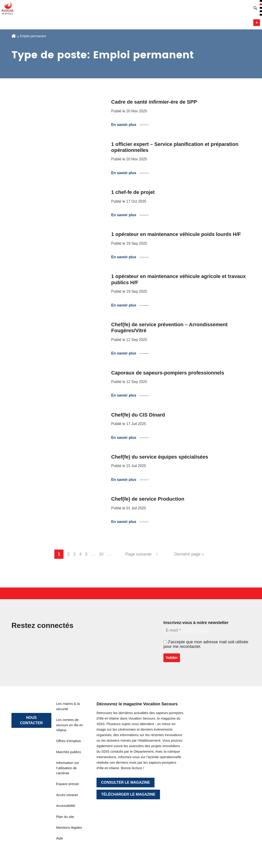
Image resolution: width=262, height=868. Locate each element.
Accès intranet (67, 795)
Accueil (14, 36)
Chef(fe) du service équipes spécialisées (160, 457)
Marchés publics (69, 752)
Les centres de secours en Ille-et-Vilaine (70, 725)
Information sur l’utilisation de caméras (68, 768)
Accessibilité (66, 806)
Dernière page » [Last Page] (189, 554)
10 (101, 554)
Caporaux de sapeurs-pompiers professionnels (168, 373)
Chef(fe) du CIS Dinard (138, 415)
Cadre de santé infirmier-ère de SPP (154, 102)
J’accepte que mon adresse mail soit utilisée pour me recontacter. (206, 644)
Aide (60, 838)
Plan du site (65, 817)
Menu (257, 23)
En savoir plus (124, 125)
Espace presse (68, 784)
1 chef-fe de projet (133, 192)
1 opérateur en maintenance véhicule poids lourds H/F (176, 234)
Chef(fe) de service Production (148, 499)
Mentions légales (69, 827)
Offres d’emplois (69, 741)
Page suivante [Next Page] (138, 554)
